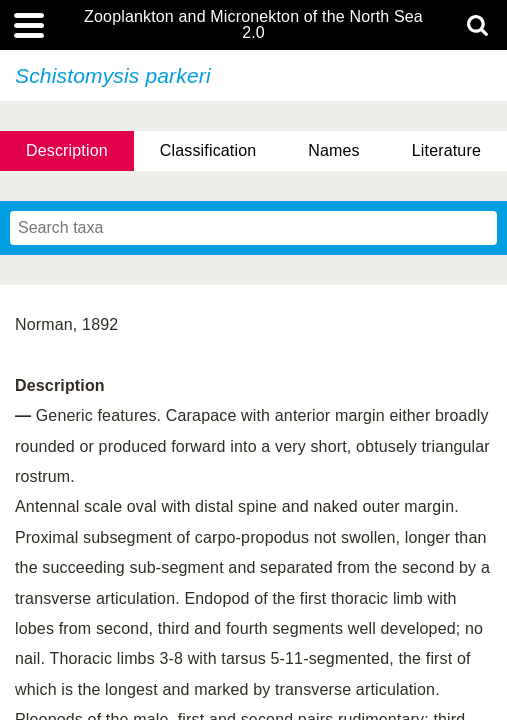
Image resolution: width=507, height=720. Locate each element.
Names (333, 150)
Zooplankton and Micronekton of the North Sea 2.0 (253, 25)
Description (67, 150)
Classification (208, 150)
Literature (446, 150)
